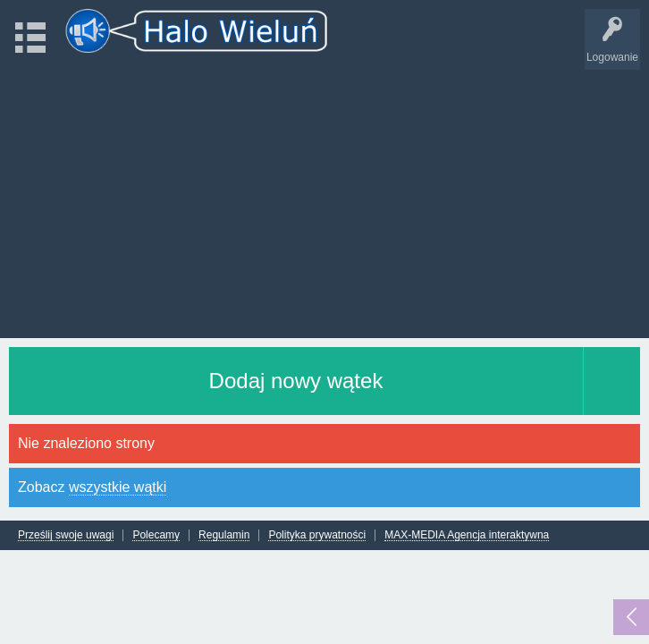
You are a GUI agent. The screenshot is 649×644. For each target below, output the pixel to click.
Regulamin (224, 535)
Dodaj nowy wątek (296, 381)
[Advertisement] (324, 195)
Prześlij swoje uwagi (66, 535)
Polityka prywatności (317, 535)
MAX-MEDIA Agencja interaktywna (467, 535)
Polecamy (156, 535)
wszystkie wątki (118, 487)
